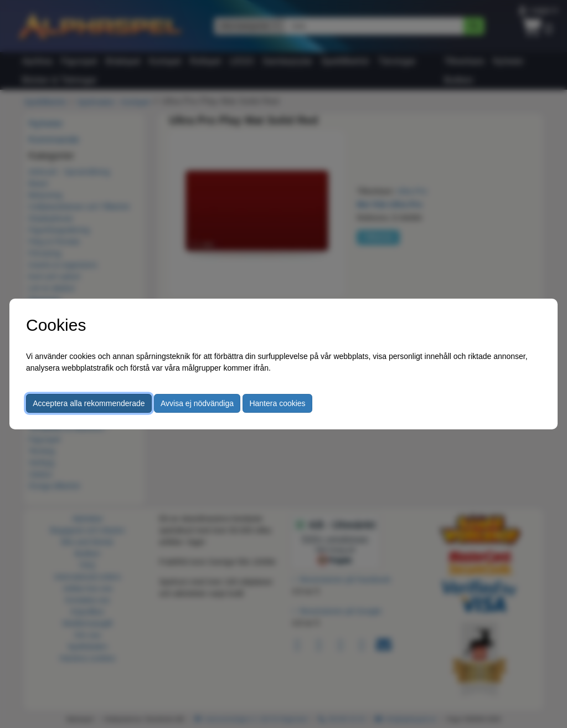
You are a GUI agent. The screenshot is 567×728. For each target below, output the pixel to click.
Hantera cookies (277, 403)
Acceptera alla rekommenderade (89, 403)
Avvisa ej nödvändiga (197, 403)
